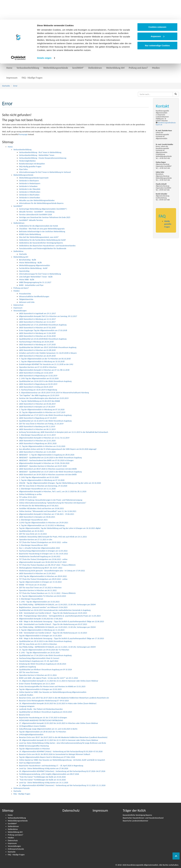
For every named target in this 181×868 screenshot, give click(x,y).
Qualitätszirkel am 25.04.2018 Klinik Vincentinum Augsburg (43, 339)
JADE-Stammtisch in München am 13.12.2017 (37, 322)
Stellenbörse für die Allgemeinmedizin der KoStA (39, 226)
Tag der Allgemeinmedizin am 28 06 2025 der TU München (43, 732)
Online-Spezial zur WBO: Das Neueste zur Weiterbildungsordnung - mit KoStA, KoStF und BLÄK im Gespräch (62, 760)
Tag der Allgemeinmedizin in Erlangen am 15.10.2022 (40, 582)
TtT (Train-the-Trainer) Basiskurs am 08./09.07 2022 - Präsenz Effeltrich (47, 565)
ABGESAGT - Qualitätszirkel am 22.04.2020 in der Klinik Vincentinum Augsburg (50, 458)
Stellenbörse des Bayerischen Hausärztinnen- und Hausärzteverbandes (47, 246)
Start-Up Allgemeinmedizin (30, 763)
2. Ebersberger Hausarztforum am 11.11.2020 (37, 489)
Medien (156, 66)
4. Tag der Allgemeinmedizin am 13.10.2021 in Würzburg (42, 525)
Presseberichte (25, 294)
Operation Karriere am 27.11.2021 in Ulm (36, 540)
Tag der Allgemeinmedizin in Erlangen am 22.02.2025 (40, 689)
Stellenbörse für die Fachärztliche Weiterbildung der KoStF (42, 240)
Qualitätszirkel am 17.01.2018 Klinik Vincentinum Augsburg (43, 325)
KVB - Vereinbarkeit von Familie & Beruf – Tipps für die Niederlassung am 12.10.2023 (53, 633)
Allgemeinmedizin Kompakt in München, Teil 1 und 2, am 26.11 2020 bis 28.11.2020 (53, 492)
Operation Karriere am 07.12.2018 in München (38, 367)
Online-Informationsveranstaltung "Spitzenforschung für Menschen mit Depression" (53, 503)
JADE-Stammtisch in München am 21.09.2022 (37, 573)
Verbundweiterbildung (28, 66)
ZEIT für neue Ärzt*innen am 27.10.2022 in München (40, 588)
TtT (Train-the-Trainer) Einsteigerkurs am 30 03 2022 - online (43, 542)
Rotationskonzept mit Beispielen (32, 164)
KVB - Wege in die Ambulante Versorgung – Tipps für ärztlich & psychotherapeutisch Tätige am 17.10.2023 (62, 638)
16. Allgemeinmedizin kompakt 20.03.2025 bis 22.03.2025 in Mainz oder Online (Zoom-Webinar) (58, 703)
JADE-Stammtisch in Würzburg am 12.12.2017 (37, 319)
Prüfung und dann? (138, 66)
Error (15, 86)
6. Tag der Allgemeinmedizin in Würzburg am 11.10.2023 (42, 630)
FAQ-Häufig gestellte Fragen (30, 167)
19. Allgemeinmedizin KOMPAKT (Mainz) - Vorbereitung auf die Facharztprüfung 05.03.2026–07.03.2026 (61, 751)
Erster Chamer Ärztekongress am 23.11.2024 (37, 684)
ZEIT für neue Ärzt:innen (29, 672)
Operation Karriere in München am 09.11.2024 (38, 675)
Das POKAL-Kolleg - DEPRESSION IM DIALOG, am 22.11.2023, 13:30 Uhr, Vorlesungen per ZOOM (57, 647)
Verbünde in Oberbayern (29, 181)
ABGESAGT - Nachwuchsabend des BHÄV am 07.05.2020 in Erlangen (46, 460)
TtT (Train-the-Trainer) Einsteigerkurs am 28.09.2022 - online (43, 579)
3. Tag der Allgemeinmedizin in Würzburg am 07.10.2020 (42, 410)
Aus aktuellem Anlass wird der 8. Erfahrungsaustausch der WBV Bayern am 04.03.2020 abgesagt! (58, 449)
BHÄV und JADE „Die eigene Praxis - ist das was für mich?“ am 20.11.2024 (49, 678)
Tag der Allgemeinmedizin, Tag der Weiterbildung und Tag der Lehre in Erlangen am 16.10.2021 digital (60, 528)
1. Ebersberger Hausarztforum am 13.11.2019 (37, 435)
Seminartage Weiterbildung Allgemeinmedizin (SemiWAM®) (43, 209)
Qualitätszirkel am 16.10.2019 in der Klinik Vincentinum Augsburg (45, 421)
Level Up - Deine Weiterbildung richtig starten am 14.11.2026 (44, 783)
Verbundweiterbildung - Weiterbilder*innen (37, 155)
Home (9, 66)
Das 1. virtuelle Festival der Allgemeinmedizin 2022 (40, 548)
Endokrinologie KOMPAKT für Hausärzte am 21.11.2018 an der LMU (46, 364)
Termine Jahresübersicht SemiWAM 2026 (35, 215)
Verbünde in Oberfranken (29, 195)
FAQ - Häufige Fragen (32, 76)
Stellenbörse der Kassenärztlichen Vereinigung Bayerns (41, 243)
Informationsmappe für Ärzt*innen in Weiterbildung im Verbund (45, 172)
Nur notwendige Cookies (157, 26)
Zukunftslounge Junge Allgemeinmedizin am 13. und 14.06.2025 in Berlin (48, 729)
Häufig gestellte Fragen (168, 224)
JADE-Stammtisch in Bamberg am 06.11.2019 (37, 427)
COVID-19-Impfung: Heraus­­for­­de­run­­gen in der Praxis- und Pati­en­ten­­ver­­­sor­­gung (51, 500)
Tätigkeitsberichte (26, 299)
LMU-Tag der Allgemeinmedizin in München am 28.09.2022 (43, 576)
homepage (23, 134)
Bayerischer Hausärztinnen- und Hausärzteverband (143, 818)
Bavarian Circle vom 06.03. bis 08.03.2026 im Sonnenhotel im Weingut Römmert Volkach (55, 754)
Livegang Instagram (27, 706)
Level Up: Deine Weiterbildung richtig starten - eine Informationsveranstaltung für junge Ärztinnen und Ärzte (63, 743)
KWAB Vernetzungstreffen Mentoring (34, 746)
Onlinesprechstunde (21, 788)
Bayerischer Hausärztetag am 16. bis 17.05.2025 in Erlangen (43, 718)
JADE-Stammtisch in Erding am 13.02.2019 (36, 373)
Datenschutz (18, 305)
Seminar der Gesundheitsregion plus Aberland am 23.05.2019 (44, 398)
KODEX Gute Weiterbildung (30, 234)
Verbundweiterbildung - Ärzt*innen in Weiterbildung (40, 152)
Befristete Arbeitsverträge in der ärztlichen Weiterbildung (42, 232)
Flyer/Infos (23, 169)
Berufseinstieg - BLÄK (28, 260)
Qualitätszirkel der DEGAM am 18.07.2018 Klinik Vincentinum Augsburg (48, 347)
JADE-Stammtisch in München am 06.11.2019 (37, 429)
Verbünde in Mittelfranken (30, 192)
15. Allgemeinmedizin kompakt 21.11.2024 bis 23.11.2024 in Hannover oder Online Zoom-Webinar (59, 681)
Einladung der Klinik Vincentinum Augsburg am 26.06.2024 (43, 664)
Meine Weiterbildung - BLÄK (30, 263)
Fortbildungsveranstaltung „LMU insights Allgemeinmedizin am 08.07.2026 (49, 774)
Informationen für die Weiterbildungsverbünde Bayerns (41, 203)
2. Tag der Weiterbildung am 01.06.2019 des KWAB (39, 401)
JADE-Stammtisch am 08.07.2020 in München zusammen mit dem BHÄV (48, 469)
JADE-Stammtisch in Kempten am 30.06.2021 (37, 517)
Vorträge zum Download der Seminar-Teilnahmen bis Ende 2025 (45, 217)
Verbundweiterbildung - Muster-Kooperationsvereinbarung (43, 158)
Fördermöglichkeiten (27, 161)
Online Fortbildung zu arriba (30, 494)
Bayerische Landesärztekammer (135, 821)
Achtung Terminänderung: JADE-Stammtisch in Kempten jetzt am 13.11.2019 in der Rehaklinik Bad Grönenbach (64, 432)
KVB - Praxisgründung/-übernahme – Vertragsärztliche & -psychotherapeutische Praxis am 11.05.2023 (60, 616)
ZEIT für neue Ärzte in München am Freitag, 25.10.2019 (41, 424)
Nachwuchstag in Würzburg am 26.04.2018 (36, 342)
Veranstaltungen (20, 311)
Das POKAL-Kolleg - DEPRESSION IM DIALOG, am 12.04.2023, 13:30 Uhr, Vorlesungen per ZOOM (57, 605)
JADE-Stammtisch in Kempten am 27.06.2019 (37, 407)
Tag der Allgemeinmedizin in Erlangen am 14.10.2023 (40, 636)
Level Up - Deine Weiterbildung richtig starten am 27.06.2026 (44, 768)
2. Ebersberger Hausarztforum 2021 (33, 520)
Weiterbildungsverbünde (56, 66)
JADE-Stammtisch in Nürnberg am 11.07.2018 (37, 345)
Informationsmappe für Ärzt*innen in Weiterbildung (40, 274)
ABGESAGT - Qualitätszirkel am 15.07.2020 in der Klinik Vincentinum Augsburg (50, 472)
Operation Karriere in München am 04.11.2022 (38, 590)
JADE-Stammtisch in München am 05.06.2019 (37, 404)
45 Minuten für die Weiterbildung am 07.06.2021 (39, 506)
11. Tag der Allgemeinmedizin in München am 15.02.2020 (42, 446)
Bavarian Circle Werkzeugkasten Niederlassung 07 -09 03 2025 (44, 701)
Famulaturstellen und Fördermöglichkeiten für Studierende (43, 248)
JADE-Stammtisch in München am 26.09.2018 (37, 356)
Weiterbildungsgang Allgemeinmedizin (35, 265)
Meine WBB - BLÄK (27, 280)
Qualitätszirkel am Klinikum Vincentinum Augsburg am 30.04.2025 (46, 712)
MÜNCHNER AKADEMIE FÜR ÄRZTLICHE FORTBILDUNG (41, 720)
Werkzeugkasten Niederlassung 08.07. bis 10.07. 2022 (41, 568)
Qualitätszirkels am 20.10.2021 (31, 531)
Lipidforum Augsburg (27, 667)
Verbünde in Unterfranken (30, 198)
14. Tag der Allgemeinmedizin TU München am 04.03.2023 (42, 596)
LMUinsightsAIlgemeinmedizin (31, 735)
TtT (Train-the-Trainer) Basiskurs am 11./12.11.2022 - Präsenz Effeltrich (47, 593)
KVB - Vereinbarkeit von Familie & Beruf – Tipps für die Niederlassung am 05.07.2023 (53, 624)
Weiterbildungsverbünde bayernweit (34, 178)
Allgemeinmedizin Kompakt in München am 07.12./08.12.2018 (44, 370)
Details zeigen (44, 38)
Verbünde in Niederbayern (30, 183)
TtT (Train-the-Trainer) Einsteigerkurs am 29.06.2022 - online (43, 559)
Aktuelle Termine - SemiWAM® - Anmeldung (37, 212)
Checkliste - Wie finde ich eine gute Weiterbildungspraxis (42, 229)
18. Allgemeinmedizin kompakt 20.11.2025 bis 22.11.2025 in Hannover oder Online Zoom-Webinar (59, 740)
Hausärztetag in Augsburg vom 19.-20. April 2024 (39, 661)
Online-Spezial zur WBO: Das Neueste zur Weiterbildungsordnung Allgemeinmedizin (53, 692)
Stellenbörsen (95, 66)
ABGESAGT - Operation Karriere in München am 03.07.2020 (43, 466)
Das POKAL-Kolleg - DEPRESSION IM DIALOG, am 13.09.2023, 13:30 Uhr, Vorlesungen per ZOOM (57, 627)
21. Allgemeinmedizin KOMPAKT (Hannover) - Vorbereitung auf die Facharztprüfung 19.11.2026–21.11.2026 (62, 785)
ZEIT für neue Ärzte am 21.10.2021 (33, 534)
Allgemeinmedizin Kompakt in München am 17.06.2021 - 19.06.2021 (47, 514)
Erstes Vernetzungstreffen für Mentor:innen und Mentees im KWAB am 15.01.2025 (52, 687)
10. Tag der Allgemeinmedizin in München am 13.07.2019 (42, 412)
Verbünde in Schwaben (28, 186)
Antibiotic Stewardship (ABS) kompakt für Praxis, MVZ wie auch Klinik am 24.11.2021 (53, 537)
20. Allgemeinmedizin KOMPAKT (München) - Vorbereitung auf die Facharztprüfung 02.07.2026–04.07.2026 (62, 771)
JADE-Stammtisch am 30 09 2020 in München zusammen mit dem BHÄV (48, 475)
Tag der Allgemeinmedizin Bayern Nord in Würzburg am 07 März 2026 (47, 757)
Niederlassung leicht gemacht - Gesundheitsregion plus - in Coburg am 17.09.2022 (52, 571)
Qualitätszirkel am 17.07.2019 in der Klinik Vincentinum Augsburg (45, 415)
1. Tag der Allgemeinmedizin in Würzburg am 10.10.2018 (42, 362)
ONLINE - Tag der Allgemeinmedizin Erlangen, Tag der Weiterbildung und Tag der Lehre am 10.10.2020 (60, 483)
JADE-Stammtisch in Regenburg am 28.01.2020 (38, 443)
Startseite (6, 86)
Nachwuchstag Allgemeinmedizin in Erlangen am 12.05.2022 (43, 551)
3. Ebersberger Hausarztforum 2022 (33, 545)
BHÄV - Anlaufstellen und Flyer (31, 285)
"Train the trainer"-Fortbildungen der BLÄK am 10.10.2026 (42, 780)
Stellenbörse (18, 251)
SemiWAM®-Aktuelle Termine (31, 220)
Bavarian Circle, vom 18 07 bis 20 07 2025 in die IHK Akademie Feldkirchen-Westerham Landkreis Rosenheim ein (64, 698)
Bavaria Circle (24, 715)
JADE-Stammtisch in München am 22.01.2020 (37, 441)
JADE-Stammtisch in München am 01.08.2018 (37, 350)
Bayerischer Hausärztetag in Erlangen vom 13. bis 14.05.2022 (43, 554)
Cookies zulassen (157, 7)
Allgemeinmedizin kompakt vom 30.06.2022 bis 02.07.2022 (43, 562)
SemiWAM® (78, 66)
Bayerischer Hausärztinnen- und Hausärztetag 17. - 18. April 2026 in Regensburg (51, 766)
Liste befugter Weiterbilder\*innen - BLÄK (36, 277)
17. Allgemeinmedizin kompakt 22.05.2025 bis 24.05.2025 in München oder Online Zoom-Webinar (59, 723)
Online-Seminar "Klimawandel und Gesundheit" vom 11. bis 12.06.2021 (48, 511)
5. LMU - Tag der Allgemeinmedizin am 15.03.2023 (39, 602)
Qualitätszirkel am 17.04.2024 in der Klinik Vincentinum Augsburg (45, 655)
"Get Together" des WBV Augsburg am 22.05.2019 (39, 395)
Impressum (12, 76)
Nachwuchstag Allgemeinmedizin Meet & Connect (39, 658)
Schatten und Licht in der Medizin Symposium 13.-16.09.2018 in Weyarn (48, 353)
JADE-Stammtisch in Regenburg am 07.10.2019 (38, 418)
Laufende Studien (26, 695)
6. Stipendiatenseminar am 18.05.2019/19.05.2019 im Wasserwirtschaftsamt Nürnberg (54, 393)
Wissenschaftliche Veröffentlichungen (34, 297)
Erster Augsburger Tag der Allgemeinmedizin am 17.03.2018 (43, 330)
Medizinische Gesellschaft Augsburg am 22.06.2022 (40, 557)
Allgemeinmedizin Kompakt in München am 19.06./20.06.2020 (44, 463)
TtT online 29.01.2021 (28, 497)
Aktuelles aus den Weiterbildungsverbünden (37, 200)
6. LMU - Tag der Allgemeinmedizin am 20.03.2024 (39, 653)
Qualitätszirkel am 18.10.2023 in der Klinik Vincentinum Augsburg (45, 641)
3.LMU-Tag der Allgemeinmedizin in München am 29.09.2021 (44, 523)
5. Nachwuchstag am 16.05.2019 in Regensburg (38, 390)
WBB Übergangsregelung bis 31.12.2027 (35, 282)
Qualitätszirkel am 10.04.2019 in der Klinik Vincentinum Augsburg (45, 381)
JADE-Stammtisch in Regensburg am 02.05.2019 (38, 384)
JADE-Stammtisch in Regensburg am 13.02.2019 (38, 376)
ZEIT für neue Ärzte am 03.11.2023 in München (38, 644)
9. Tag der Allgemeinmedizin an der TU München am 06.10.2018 (45, 359)
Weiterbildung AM (115, 66)
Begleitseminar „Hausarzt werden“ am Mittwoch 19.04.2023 (43, 607)
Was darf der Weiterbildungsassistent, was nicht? (39, 237)
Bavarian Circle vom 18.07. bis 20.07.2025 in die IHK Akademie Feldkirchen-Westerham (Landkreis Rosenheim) (63, 737)
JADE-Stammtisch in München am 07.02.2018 (37, 328)
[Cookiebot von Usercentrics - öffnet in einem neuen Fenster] (18, 38)
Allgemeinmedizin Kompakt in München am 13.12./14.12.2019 (44, 438)
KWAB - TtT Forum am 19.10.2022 (33, 585)
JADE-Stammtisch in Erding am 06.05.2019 (36, 387)
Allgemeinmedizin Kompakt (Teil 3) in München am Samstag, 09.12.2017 (48, 316)
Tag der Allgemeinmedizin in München (34, 749)
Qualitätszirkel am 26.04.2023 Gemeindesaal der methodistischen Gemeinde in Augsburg (55, 610)
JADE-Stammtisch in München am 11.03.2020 (37, 452)
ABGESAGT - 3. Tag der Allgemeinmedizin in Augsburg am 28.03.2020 (47, 455)
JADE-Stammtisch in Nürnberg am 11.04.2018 (37, 333)
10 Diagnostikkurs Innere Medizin (32, 726)
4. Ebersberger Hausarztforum (31, 599)
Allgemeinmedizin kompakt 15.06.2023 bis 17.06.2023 (41, 619)
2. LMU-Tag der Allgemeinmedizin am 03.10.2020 (39, 378)
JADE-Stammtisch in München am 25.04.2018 (37, 336)
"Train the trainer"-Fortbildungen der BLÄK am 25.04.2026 (42, 777)
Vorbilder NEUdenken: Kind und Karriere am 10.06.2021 (41, 508)
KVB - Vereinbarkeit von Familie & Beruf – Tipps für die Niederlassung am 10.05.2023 (53, 613)
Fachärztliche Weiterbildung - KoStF (33, 268)
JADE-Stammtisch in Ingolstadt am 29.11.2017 (37, 313)
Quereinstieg (24, 271)
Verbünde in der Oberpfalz (30, 189)
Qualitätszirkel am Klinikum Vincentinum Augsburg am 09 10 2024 (45, 670)
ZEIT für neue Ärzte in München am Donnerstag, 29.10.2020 (43, 486)
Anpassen (158, 17)
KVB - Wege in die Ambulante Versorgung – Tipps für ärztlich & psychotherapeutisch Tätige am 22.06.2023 (62, 622)
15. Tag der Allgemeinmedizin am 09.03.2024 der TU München (44, 650)
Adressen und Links (27, 302)
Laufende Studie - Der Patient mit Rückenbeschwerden (41, 709)
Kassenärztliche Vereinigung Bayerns (137, 815)
